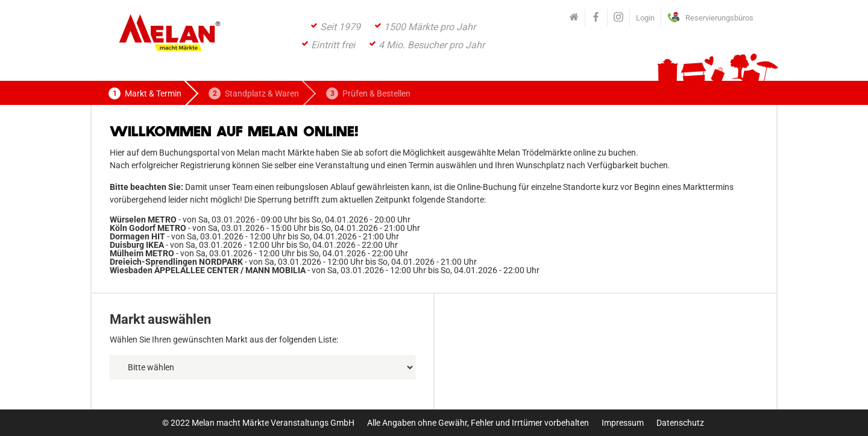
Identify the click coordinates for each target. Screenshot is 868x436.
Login (645, 18)
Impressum (623, 423)
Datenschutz (680, 423)
